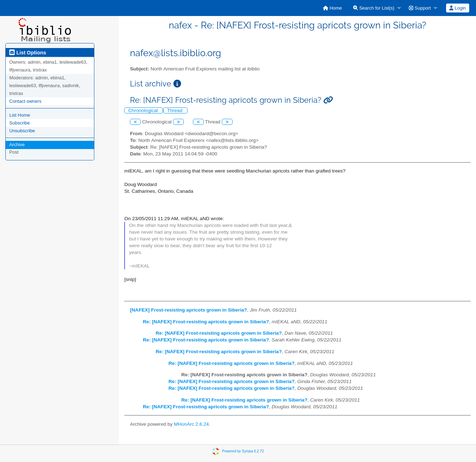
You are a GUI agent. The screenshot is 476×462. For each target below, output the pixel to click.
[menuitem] (332, 8)
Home (332, 8)
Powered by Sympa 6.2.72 (243, 451)
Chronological (144, 110)
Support (420, 8)
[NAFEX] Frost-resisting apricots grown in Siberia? (189, 310)
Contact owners (25, 101)
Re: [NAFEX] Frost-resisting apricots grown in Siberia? (206, 322)
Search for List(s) (374, 8)
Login (457, 8)
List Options (28, 53)
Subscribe (20, 123)
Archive (17, 145)
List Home (20, 115)
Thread (175, 110)
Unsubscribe (22, 131)
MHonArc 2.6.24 (191, 424)
